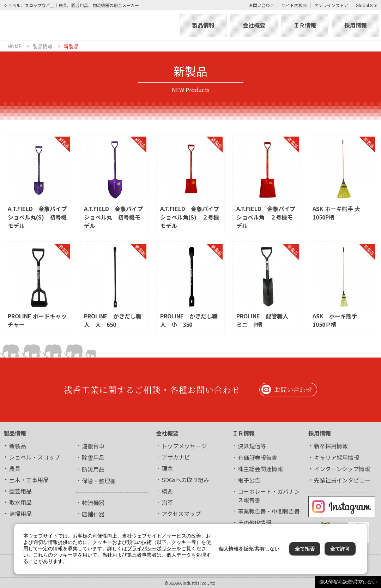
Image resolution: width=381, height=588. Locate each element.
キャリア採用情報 (337, 457)
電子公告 (249, 480)
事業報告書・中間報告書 (269, 511)
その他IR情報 (255, 522)
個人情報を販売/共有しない (348, 582)
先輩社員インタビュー (342, 480)
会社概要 (254, 25)
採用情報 (356, 25)
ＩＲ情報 (305, 25)
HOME (14, 46)
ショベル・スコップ (35, 457)
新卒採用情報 (331, 446)
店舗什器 (93, 514)
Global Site (366, 5)
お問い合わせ (261, 5)
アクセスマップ (181, 514)
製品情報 (203, 25)
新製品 (18, 446)
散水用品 (20, 502)
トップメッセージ (184, 446)
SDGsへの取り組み (185, 480)
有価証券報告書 (258, 457)
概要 (167, 491)
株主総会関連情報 (260, 469)
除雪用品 (93, 457)
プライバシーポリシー (152, 548)
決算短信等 (252, 446)
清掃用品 (20, 514)
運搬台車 (93, 446)
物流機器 (93, 503)
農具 (15, 468)
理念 (167, 468)
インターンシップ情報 (342, 469)
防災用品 (93, 469)
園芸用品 (20, 491)
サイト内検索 (294, 5)
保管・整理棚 (99, 481)
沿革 (167, 502)
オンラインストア (331, 5)
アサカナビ (176, 457)
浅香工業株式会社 (89, 25)
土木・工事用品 (29, 480)
